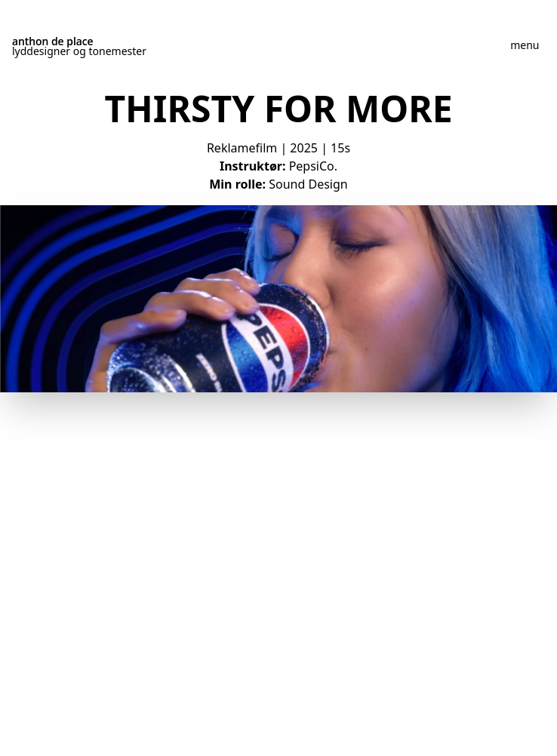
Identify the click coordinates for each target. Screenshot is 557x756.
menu (525, 45)
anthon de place (53, 41)
